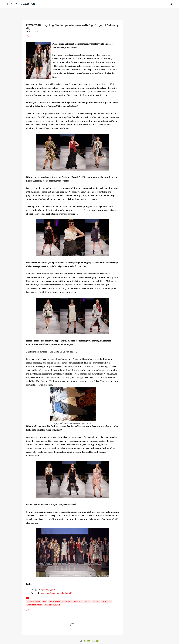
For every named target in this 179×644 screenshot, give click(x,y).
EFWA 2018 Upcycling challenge (60, 602)
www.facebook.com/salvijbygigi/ (56, 593)
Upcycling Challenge (52, 605)
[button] (27, 36)
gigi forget (78, 602)
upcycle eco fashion (35, 605)
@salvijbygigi (48, 590)
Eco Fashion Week (33, 602)
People (88, 602)
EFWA (44, 602)
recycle (96, 602)
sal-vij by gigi (106, 602)
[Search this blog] (161, 4)
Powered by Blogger (89, 641)
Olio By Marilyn (23, 4)
